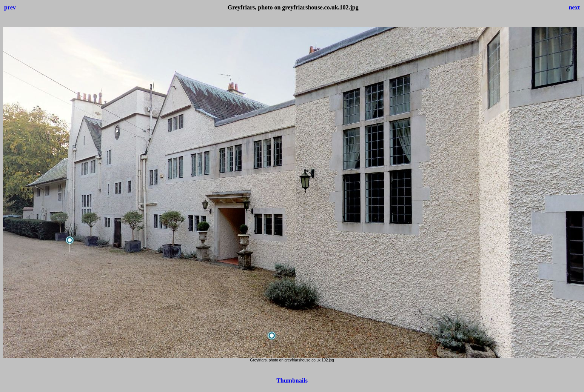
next (574, 7)
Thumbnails (292, 380)
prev (10, 7)
